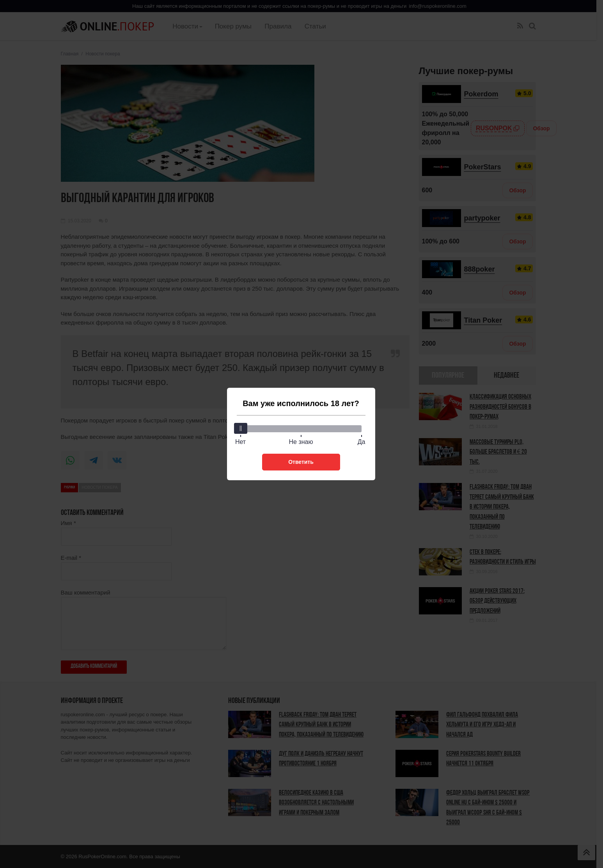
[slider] (241, 428)
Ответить (301, 462)
